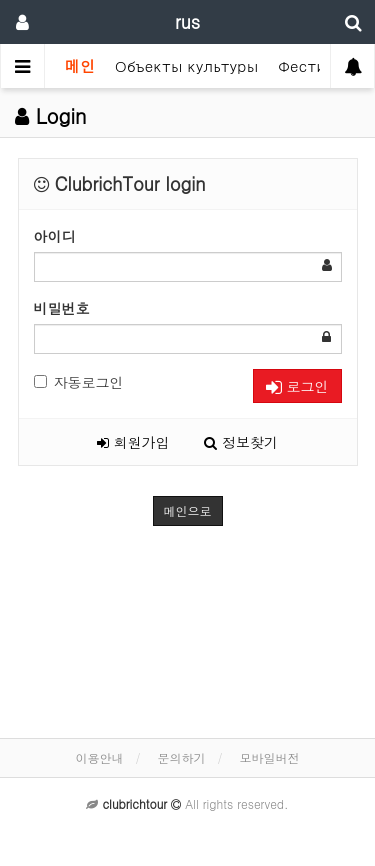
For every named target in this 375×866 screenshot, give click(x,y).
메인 (80, 65)
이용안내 (99, 757)
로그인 (297, 386)
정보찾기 (241, 442)
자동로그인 (79, 382)
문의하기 (182, 757)
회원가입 (133, 442)
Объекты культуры (186, 65)
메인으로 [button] (188, 510)
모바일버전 (270, 757)
